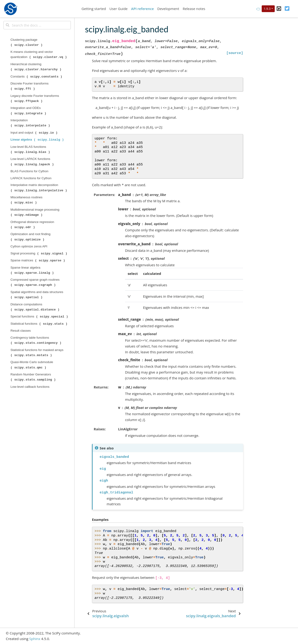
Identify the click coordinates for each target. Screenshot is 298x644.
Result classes (21, 331)
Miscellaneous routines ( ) (27, 200)
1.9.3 (267, 9)
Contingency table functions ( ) (36, 340)
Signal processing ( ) (39, 253)
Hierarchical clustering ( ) (36, 67)
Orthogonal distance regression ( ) (33, 225)
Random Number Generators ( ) (34, 377)
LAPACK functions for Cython (31, 178)
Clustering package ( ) (27, 42)
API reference (142, 9)
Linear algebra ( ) (38, 140)
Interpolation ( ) (31, 123)
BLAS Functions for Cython (29, 171)
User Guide (119, 9)
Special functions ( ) (40, 317)
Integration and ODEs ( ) (29, 111)
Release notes (194, 9)
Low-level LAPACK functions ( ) (33, 162)
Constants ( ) (37, 77)
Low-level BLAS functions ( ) (31, 149)
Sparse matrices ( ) (38, 260)
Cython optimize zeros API (29, 246)
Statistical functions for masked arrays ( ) (37, 353)
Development (168, 9)
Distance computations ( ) (35, 307)
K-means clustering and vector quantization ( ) (39, 54)
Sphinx (35, 639)
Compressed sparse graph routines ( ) (36, 282)
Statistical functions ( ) (39, 324)
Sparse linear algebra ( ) (33, 270)
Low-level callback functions (30, 387)
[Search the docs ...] (37, 25)
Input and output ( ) (34, 133)
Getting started (94, 9)
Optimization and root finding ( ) (31, 237)
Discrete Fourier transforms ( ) (30, 86)
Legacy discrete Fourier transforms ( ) (35, 98)
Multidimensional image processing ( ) (35, 212)
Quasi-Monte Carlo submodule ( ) (32, 365)
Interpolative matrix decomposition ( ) (39, 188)
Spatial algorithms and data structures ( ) (37, 295)
